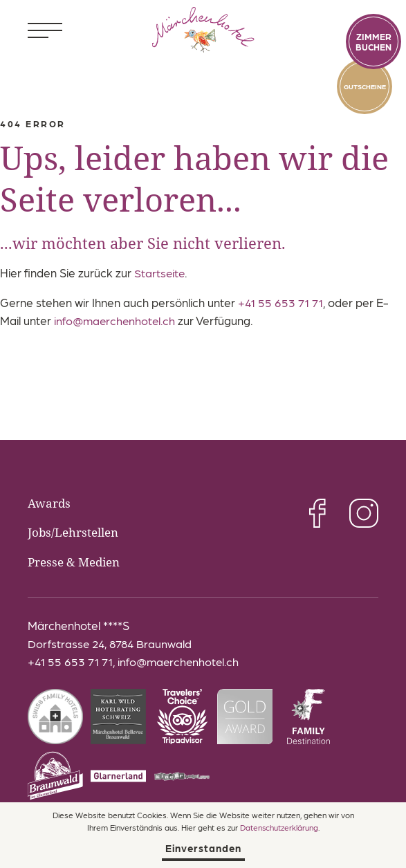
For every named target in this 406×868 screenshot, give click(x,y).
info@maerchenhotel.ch (116, 320)
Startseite (160, 273)
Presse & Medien (77, 561)
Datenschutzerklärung (279, 827)
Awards (50, 503)
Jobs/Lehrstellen (75, 532)
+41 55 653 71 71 (282, 302)
